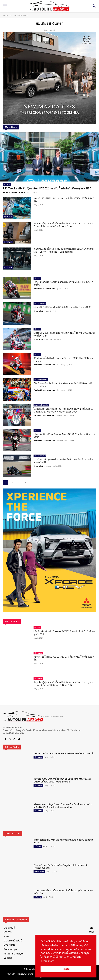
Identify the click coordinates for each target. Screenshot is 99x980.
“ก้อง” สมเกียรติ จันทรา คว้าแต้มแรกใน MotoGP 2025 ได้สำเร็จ (63, 283)
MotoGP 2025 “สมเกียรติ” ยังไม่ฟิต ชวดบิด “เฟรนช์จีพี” (62, 307)
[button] (50, 550)
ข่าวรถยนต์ (8, 217)
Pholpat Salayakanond (14, 192)
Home (5, 15)
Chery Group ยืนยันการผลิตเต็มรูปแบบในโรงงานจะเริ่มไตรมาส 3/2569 (61, 866)
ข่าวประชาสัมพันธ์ (41, 380)
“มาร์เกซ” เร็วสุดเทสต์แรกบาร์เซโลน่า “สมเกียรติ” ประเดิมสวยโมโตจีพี (63, 461)
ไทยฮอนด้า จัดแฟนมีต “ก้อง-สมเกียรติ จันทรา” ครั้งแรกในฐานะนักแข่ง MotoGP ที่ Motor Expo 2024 (63, 410)
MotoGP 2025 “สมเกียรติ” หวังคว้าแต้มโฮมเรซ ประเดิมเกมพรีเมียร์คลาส (64, 334)
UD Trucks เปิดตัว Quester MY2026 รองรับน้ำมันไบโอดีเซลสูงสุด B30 (47, 188)
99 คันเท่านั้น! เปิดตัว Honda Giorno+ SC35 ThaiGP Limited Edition (64, 360)
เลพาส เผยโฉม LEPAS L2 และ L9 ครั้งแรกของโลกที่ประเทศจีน (64, 200)
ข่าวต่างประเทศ (40, 304)
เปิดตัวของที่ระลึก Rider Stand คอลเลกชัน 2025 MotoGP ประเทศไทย (63, 385)
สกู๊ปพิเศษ (38, 846)
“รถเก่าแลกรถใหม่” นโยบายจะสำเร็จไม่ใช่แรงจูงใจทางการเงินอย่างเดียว (63, 892)
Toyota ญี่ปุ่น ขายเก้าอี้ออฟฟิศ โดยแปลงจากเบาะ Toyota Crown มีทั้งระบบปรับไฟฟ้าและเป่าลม (63, 225)
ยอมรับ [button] (66, 969)
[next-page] (25, 483)
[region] (50, 550)
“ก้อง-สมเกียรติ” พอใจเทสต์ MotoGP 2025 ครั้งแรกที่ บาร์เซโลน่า (64, 436)
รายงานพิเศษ (39, 872)
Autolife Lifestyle (41, 405)
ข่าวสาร (7, 184)
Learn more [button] (48, 961)
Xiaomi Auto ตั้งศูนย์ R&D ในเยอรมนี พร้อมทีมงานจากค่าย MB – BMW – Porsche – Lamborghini (64, 250)
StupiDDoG (39, 311)
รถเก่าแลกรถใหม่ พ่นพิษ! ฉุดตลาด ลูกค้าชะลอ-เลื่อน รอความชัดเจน (63, 841)
